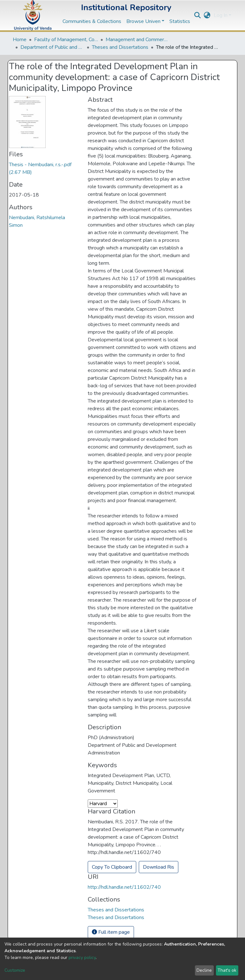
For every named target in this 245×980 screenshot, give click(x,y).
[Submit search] (198, 15)
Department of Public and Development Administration (52, 47)
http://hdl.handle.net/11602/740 (124, 887)
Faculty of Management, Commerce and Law (66, 40)
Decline (204, 970)
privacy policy (82, 958)
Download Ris (159, 867)
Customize (15, 970)
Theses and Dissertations (120, 47)
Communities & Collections (92, 21)
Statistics (180, 21)
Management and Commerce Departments (137, 40)
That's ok (227, 970)
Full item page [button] (111, 932)
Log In (221, 15)
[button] (207, 15)
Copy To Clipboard (112, 867)
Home (20, 40)
